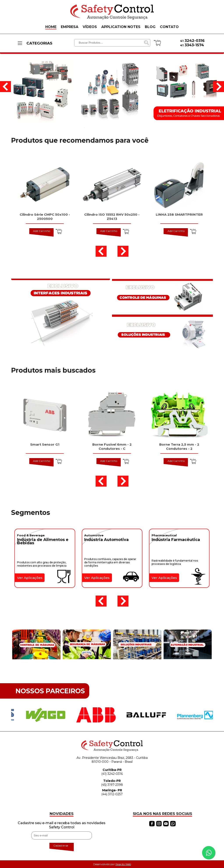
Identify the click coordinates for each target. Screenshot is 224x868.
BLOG (150, 27)
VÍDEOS (90, 27)
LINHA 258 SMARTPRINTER (179, 214)
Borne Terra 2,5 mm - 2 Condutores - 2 (179, 446)
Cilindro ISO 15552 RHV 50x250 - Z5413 (112, 217)
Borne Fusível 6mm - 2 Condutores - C (112, 446)
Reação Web (123, 864)
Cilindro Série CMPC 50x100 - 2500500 (45, 217)
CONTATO (169, 27)
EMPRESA (70, 27)
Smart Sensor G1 (45, 444)
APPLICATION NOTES (121, 27)
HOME (51, 27)
